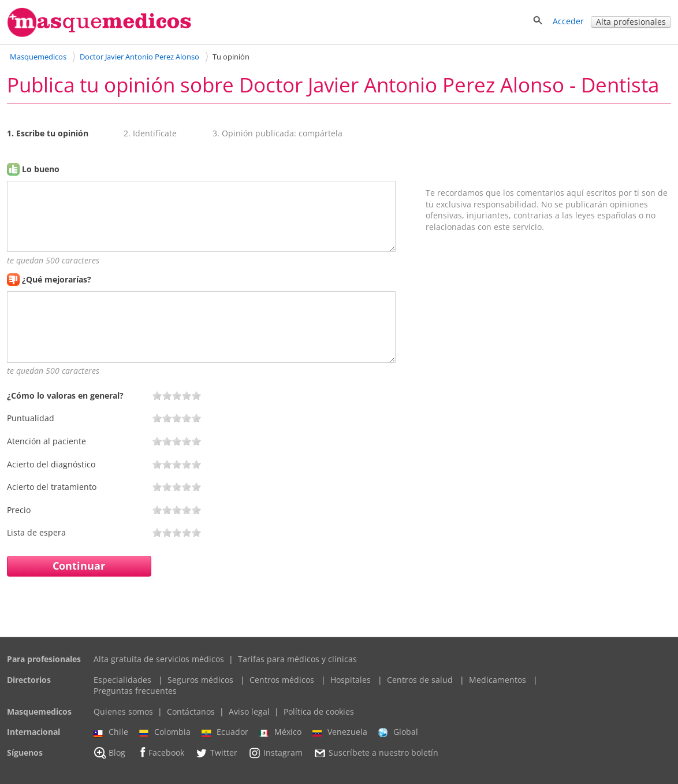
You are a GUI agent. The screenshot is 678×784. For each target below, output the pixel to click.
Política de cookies (319, 711)
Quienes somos (123, 711)
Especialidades (122, 680)
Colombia (165, 732)
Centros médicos (282, 680)
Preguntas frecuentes (135, 691)
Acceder (568, 21)
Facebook (160, 753)
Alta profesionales (631, 22)
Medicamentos (498, 680)
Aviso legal (249, 711)
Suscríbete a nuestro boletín (376, 753)
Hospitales (351, 680)
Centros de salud (420, 680)
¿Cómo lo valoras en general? (65, 395)
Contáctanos (191, 711)
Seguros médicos (200, 680)
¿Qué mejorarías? (57, 279)
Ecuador (225, 732)
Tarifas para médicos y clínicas (297, 659)
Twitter (216, 753)
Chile (111, 732)
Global (398, 732)
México (280, 732)
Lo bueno (41, 169)
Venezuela (340, 732)
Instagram (275, 753)
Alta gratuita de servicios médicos (159, 659)
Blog (109, 753)
